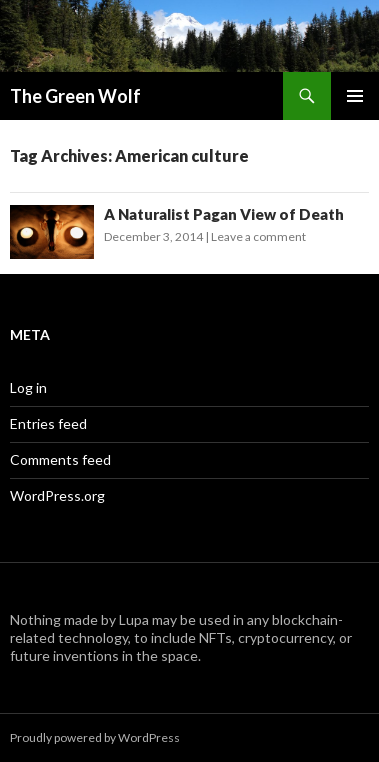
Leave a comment (258, 236)
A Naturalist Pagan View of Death (224, 214)
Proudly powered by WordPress (95, 737)
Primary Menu (355, 96)
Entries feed (48, 423)
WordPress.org (57, 495)
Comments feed (60, 459)
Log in (28, 387)
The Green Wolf (75, 96)
